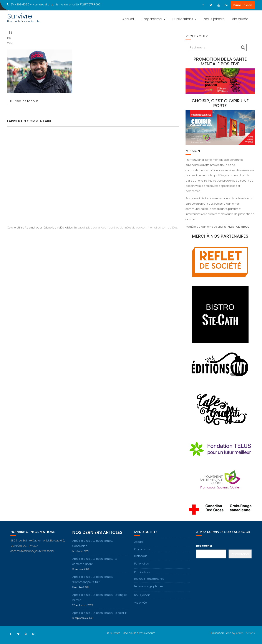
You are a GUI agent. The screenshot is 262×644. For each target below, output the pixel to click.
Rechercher (204, 546)
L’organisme (152, 19)
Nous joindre (214, 19)
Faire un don (243, 5)
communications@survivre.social (32, 551)
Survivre (20, 16)
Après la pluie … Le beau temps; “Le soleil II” (100, 613)
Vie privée (240, 19)
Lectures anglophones (149, 586)
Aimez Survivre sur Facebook (223, 532)
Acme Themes (245, 633)
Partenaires (142, 564)
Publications (183, 19)
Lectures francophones (149, 579)
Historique (141, 556)
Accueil (128, 19)
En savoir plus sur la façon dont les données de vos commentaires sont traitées (126, 228)
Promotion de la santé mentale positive (220, 61)
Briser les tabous (26, 101)
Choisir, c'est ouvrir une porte (220, 103)
